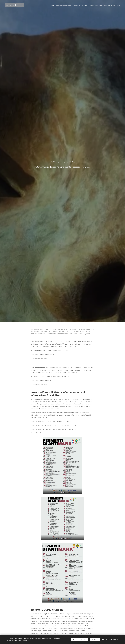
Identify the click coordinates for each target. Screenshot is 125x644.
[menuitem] (53, 5)
